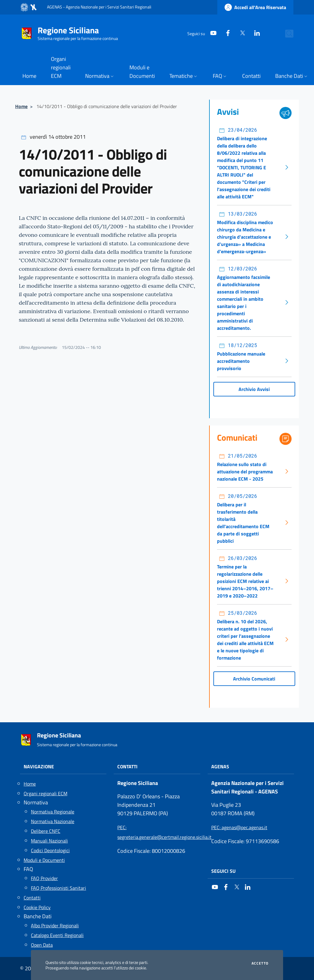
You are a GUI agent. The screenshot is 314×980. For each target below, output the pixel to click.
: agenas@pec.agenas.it (239, 827)
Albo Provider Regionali (55, 925)
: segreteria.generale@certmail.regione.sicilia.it (157, 832)
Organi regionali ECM (45, 793)
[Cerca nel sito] (286, 34)
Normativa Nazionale (53, 821)
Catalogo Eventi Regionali (57, 935)
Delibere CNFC (46, 831)
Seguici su (223, 871)
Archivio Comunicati (254, 679)
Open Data (42, 945)
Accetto (260, 963)
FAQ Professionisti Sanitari (58, 888)
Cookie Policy (37, 907)
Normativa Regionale (53, 812)
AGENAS (220, 766)
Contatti (32, 898)
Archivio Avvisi (254, 389)
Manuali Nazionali (49, 841)
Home (21, 106)
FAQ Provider (44, 878)
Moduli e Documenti (44, 860)
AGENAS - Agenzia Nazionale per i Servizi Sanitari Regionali (99, 7)
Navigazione (39, 766)
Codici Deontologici (50, 850)
